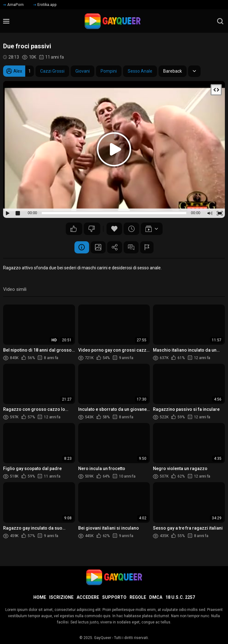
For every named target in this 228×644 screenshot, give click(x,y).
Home (40, 597)
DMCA (156, 597)
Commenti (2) (132, 248)
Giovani (83, 71)
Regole (138, 597)
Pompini (109, 71)
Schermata (97, 248)
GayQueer (103, 638)
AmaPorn (13, 5)
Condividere (115, 248)
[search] (220, 21)
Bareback (173, 71)
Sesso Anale (140, 71)
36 (74, 229)
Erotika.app (45, 5)
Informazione (80, 248)
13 (92, 229)
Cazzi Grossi (52, 71)
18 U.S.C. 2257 (180, 597)
